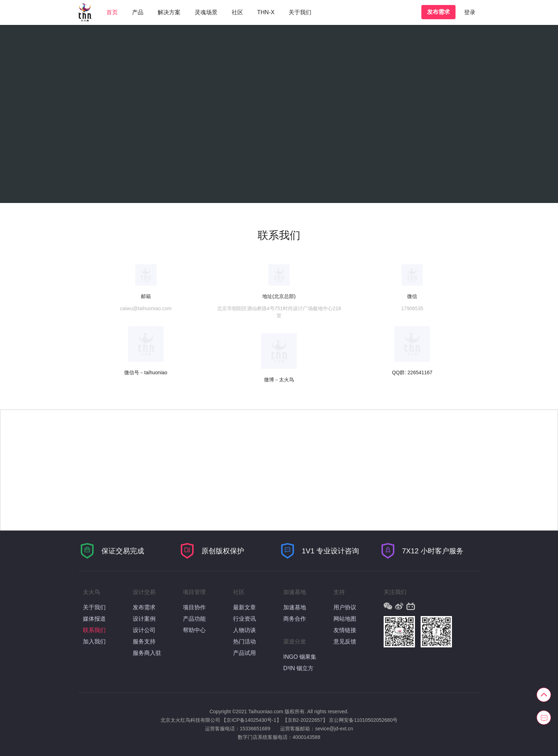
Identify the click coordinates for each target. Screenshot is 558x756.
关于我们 (300, 12)
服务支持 (144, 642)
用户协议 (345, 607)
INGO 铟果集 (300, 657)
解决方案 (169, 12)
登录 (470, 12)
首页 (112, 12)
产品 (138, 12)
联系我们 (94, 630)
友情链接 (345, 630)
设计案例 (144, 619)
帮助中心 (194, 630)
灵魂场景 (206, 12)
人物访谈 (244, 630)
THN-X (266, 12)
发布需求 (438, 12)
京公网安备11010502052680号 (363, 720)
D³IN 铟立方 (298, 668)
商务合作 (295, 619)
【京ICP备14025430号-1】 (251, 720)
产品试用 (244, 653)
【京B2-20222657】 (305, 720)
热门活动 (244, 642)
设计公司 (144, 630)
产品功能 (194, 619)
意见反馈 (345, 642)
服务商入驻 (147, 653)
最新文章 (244, 607)
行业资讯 (244, 619)
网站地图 (345, 619)
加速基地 (295, 607)
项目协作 (194, 607)
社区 (237, 12)
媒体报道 (94, 619)
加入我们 (94, 642)
